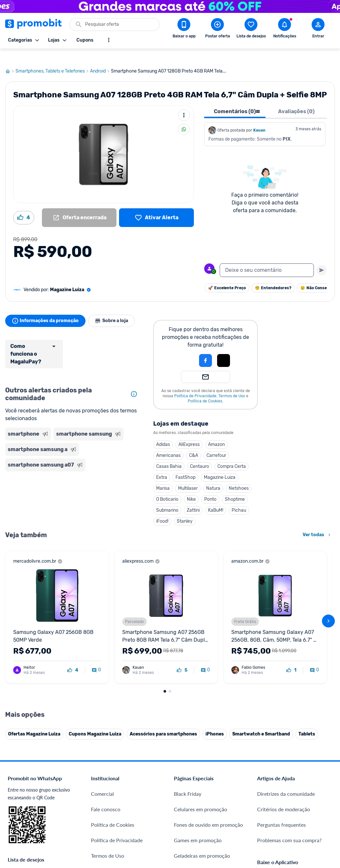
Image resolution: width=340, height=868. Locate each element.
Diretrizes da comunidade (286, 649)
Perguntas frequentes (281, 680)
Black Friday (188, 649)
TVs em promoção (194, 741)
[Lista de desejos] (156, 205)
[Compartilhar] (184, 117)
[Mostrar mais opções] (109, 40)
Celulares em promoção (200, 664)
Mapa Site (102, 726)
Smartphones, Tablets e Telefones (53, 59)
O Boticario (167, 487)
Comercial (102, 649)
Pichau (239, 498)
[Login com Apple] (224, 348)
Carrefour (216, 443)
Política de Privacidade (195, 384)
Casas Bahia (169, 454)
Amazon (216, 432)
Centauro (200, 454)
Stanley (185, 509)
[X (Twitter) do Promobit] (284, 782)
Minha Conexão (109, 811)
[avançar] (328, 542)
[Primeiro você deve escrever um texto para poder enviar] (322, 258)
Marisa (163, 476)
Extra (162, 465)
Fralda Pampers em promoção (207, 726)
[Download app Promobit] (184, 29)
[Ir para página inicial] (10, 59)
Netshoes (239, 476)
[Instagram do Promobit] (302, 782)
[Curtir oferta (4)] (24, 205)
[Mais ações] (184, 103)
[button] (184, 348)
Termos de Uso (232, 384)
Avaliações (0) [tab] (296, 99)
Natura (213, 476)
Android (100, 59)
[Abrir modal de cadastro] (318, 29)
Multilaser (188, 476)
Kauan (259, 118)
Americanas (168, 443)
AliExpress (189, 432)
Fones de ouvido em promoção (208, 680)
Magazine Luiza (220, 465)
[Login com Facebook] (205, 348)
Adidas (163, 432)
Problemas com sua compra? (289, 695)
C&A (194, 443)
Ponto (210, 487)
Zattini (193, 498)
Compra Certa (232, 454)
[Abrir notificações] (285, 29)
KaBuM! (216, 498)
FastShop (185, 465)
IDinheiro (101, 765)
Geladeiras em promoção (202, 710)
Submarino (167, 498)
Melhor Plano (106, 780)
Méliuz (99, 796)
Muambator (104, 827)
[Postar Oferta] (217, 29)
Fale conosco (106, 664)
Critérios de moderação (284, 664)
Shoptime (235, 487)
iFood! (162, 509)
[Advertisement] (73, 488)
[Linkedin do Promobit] (320, 782)
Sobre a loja (115, 309)
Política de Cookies (205, 389)
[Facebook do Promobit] (266, 782)
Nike (191, 487)
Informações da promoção (47, 309)
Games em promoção (198, 695)
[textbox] (267, 258)
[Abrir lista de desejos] (251, 29)
